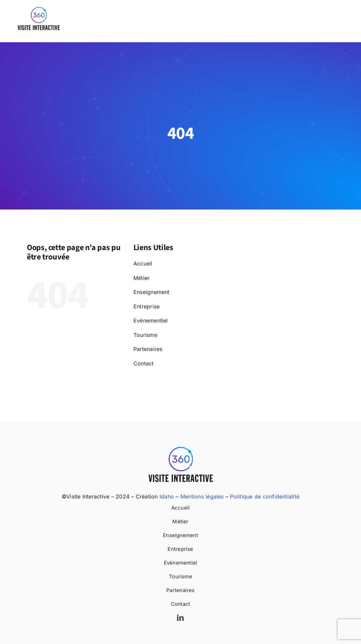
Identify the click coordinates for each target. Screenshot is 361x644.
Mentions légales (202, 496)
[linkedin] (180, 618)
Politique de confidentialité (265, 496)
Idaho (166, 496)
